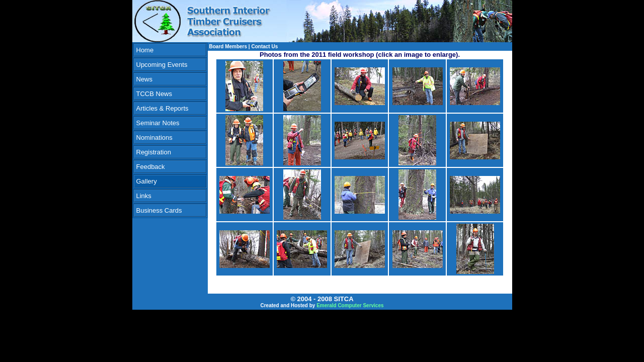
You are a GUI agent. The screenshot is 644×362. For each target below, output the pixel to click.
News (145, 79)
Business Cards (159, 210)
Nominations (154, 138)
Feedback (151, 167)
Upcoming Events (162, 65)
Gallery (147, 181)
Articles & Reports (163, 108)
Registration (154, 152)
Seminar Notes (158, 123)
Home (145, 50)
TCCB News (154, 94)
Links (144, 196)
